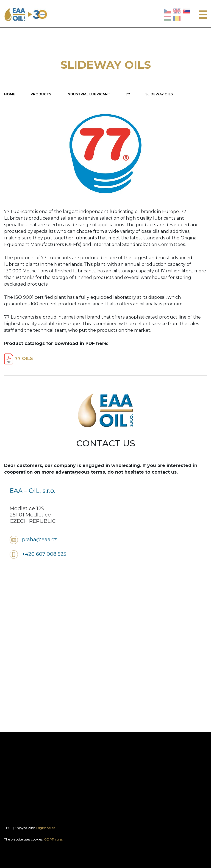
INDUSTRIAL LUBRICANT (88, 94)
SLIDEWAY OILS (159, 94)
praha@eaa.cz (39, 540)
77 (128, 94)
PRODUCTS (41, 94)
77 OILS (19, 359)
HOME (10, 94)
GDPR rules (53, 839)
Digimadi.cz (46, 828)
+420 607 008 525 (44, 554)
